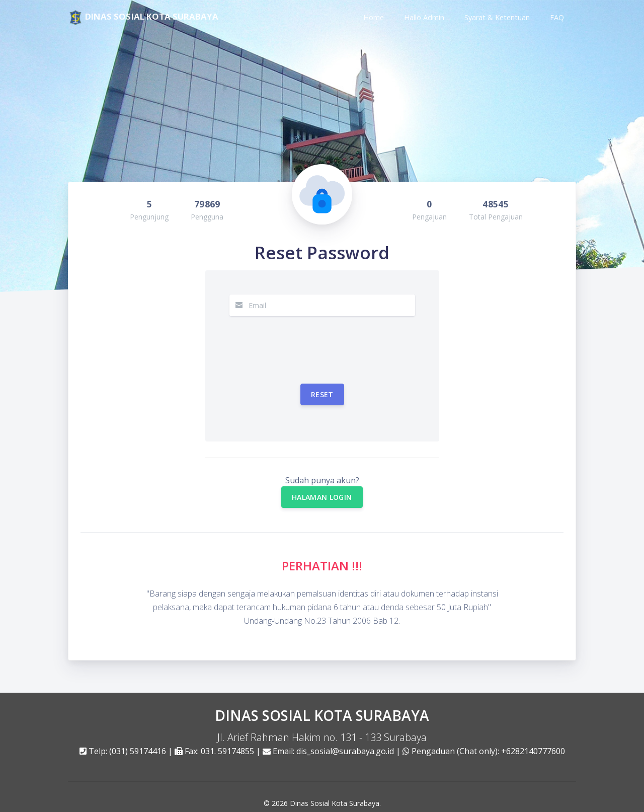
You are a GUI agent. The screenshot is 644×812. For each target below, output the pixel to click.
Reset (322, 386)
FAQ (557, 17)
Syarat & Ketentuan (497, 17)
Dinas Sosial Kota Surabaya (335, 795)
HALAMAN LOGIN (322, 489)
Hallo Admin (424, 17)
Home (374, 17)
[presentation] (306, 335)
